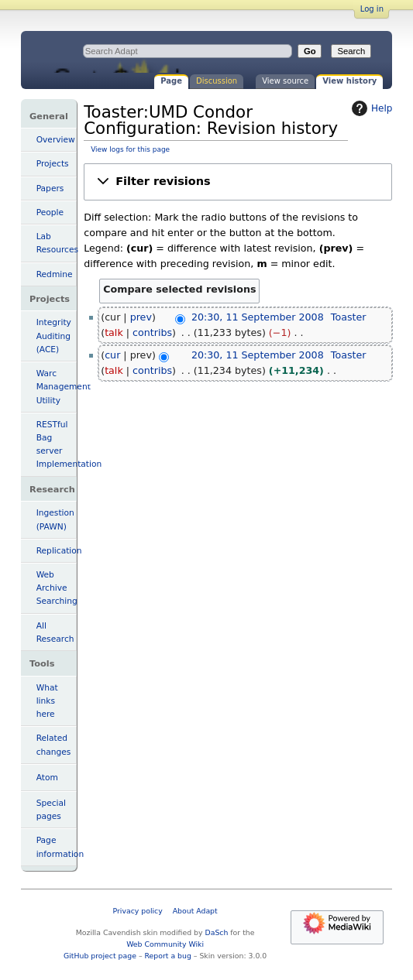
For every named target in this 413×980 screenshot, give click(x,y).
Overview (56, 140)
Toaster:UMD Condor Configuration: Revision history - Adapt (150, 52)
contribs (152, 332)
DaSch (217, 932)
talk (114, 332)
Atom (47, 778)
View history (349, 81)
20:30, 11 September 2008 (258, 317)
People (50, 212)
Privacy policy (138, 911)
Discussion (217, 81)
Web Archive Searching (57, 588)
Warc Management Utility (57, 387)
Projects (53, 164)
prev (141, 317)
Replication (57, 551)
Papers (50, 188)
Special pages (51, 810)
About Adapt (195, 911)
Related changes (54, 745)
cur (112, 355)
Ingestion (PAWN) (55, 519)
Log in (372, 9)
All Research (55, 632)
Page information (57, 847)
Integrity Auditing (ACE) (54, 336)
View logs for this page (130, 149)
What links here (47, 701)
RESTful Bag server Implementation (57, 445)
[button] (238, 182)
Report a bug (168, 956)
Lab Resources (57, 243)
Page (171, 81)
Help (370, 108)
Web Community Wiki (165, 944)
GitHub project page (100, 956)
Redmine (55, 274)
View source (285, 81)
